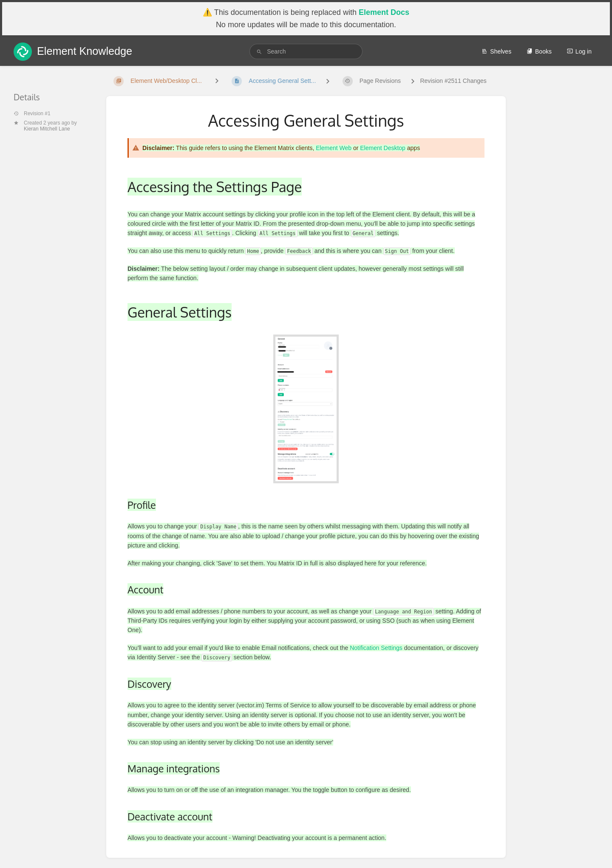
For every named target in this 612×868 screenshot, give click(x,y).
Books (539, 51)
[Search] (259, 52)
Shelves (496, 51)
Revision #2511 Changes (453, 81)
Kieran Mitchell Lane (47, 129)
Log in (579, 51)
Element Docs (384, 12)
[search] (306, 51)
